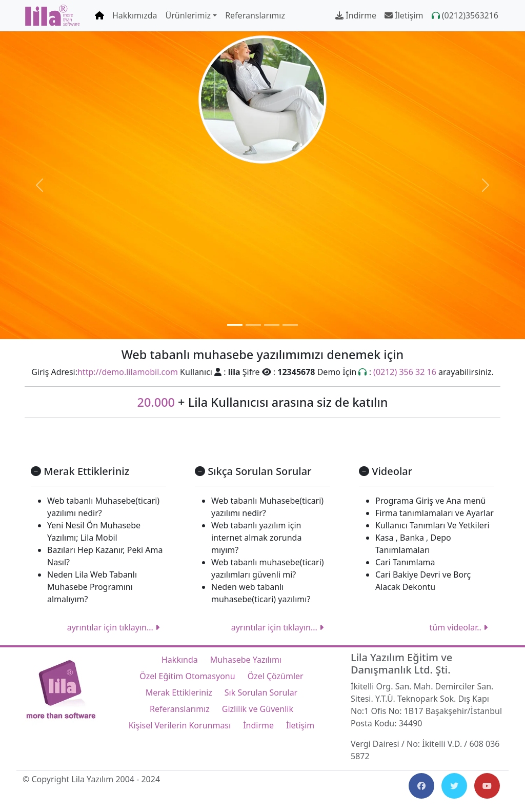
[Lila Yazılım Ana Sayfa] (53, 15)
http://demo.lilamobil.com (128, 372)
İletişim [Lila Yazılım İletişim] (404, 15)
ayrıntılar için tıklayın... (113, 627)
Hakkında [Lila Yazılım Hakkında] (180, 660)
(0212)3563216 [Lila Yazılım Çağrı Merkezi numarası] (465, 15)
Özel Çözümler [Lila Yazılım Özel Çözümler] (276, 676)
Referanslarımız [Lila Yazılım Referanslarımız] (255, 15)
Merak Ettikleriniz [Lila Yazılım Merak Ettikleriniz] (179, 692)
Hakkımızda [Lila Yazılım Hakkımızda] (135, 15)
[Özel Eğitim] (253, 325)
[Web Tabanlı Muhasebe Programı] (235, 325)
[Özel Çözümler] (290, 325)
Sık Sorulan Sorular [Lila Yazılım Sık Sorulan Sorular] (261, 692)
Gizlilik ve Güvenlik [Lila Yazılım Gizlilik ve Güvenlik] (258, 709)
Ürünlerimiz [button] (188, 15)
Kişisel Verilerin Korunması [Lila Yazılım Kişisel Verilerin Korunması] (180, 725)
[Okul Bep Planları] (272, 325)
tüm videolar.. (458, 627)
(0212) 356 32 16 (405, 372)
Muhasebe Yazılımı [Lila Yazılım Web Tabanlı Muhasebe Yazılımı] (246, 660)
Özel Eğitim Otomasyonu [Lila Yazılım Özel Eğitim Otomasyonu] (187, 676)
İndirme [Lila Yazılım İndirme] (356, 15)
